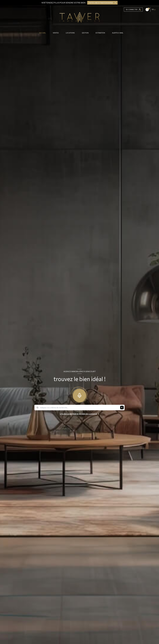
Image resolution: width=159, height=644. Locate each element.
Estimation (100, 33)
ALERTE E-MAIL (118, 33)
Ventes (56, 33)
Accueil (43, 33)
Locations (70, 33)
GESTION (85, 33)
